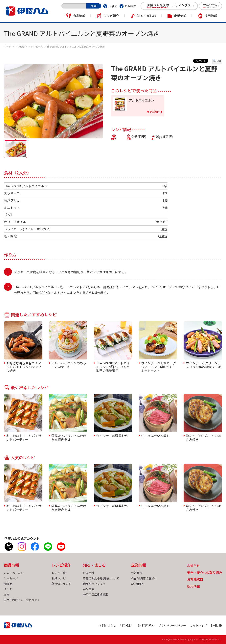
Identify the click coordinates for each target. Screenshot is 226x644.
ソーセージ (11, 578)
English (113, 6)
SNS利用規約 (146, 625)
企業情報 (180, 16)
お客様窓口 (132, 6)
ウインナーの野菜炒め (112, 435)
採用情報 (211, 16)
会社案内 (137, 573)
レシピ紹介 (111, 16)
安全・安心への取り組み (205, 573)
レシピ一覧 (37, 46)
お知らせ (193, 566)
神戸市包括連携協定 (96, 594)
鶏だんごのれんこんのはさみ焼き (203, 437)
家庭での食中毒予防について (101, 578)
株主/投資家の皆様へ (144, 578)
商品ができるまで (94, 584)
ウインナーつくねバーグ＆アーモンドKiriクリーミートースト (159, 367)
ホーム (8, 46)
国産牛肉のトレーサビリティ (22, 600)
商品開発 (89, 589)
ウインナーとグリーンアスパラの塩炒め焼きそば (203, 365)
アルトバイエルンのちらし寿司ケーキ (69, 365)
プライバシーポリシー (172, 625)
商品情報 (79, 16)
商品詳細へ (154, 112)
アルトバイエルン (142, 100)
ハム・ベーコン (14, 573)
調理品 (8, 584)
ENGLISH (216, 625)
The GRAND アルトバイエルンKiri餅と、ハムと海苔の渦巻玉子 (113, 367)
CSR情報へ (138, 584)
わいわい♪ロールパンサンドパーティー (24, 437)
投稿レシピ (59, 578)
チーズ (8, 589)
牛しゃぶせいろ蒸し (155, 435)
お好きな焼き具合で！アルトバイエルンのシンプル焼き (24, 367)
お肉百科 (89, 573)
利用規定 (125, 625)
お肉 (7, 594)
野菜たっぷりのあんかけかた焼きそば (69, 437)
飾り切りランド (61, 584)
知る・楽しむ (147, 16)
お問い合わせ (108, 625)
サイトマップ (198, 625)
